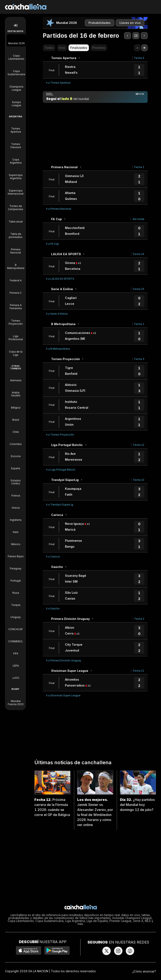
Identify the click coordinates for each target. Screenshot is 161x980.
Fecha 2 (139, 619)
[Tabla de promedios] (16, 233)
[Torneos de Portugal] (16, 578)
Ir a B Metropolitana (58, 349)
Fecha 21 (139, 671)
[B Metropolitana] (16, 264)
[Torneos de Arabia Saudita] (16, 391)
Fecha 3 (139, 359)
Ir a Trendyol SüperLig (60, 505)
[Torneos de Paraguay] (16, 566)
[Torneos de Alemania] (16, 378)
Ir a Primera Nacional (59, 209)
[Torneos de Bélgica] (16, 405)
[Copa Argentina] (16, 158)
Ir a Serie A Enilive (57, 314)
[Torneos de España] (16, 465)
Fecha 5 (139, 58)
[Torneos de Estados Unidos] (16, 479)
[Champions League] (16, 85)
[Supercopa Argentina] (16, 174)
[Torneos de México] (16, 541)
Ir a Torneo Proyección (60, 435)
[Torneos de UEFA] (16, 663)
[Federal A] (16, 277)
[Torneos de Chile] (16, 429)
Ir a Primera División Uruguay (64, 660)
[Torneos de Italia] (16, 529)
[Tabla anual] (16, 219)
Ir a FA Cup (53, 244)
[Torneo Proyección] (16, 319)
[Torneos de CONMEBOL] (16, 639)
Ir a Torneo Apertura (58, 83)
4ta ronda (138, 219)
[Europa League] (16, 101)
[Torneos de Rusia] (16, 590)
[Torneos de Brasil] (16, 417)
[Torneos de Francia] (16, 493)
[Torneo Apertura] (16, 127)
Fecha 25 (139, 289)
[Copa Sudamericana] (16, 70)
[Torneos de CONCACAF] (16, 626)
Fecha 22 (139, 445)
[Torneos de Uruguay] (16, 614)
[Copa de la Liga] (16, 350)
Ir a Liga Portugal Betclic (61, 470)
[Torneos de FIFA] (16, 651)
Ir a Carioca (53, 557)
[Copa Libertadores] (16, 54)
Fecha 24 (139, 254)
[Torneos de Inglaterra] (16, 517)
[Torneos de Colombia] (16, 441)
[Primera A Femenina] (16, 304)
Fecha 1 (139, 167)
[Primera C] (16, 290)
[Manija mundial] (95, 97)
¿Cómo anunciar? (144, 971)
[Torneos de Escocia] (16, 453)
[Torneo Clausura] (16, 143)
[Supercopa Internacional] (16, 189)
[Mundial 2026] (16, 40)
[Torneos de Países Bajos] (16, 553)
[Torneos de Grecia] (16, 505)
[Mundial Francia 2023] (16, 700)
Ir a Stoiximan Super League (63, 695)
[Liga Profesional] (16, 335)
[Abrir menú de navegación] (15, 25)
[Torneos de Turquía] (16, 602)
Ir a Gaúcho (53, 608)
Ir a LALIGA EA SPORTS (60, 279)
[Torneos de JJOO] (16, 675)
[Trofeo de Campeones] (16, 205)
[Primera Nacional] (16, 248)
